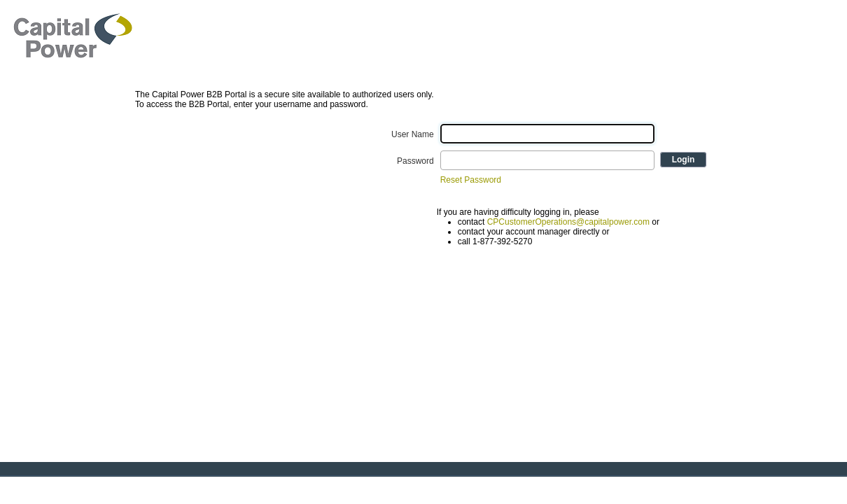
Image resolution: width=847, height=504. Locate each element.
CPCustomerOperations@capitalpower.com (568, 222)
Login (684, 160)
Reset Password (471, 180)
